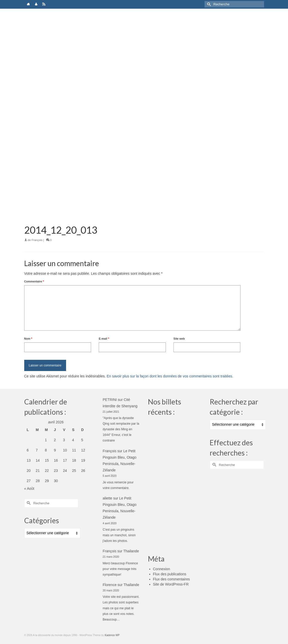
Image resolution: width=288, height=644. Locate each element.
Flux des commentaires (172, 579)
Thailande (131, 551)
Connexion (162, 569)
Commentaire (34, 281)
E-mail (104, 339)
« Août (29, 488)
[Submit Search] (208, 4)
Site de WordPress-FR (171, 584)
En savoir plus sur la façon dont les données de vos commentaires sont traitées (169, 376)
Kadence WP (112, 635)
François (37, 240)
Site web (179, 339)
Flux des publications (170, 574)
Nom (28, 339)
